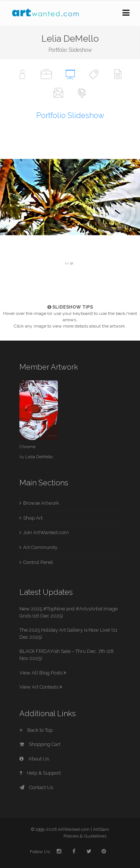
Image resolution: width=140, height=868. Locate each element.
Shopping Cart (40, 744)
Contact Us (36, 787)
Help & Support (40, 773)
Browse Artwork (41, 503)
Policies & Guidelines (85, 836)
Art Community (40, 547)
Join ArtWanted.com (46, 532)
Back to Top (36, 730)
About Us (34, 759)
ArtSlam (101, 829)
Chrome (27, 447)
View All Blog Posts (43, 673)
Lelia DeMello (39, 457)
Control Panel (38, 562)
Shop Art (33, 518)
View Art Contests (41, 687)
